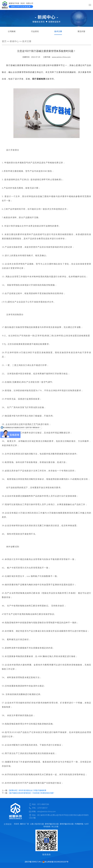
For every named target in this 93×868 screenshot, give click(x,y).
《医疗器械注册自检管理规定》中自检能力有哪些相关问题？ (32, 793)
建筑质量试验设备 (52, 824)
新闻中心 (14, 41)
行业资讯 (35, 31)
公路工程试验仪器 (37, 824)
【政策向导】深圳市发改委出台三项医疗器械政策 (28, 790)
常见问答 (81, 31)
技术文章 (58, 31)
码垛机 (17, 824)
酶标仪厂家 (25, 824)
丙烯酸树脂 (79, 824)
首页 (4, 41)
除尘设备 (55, 826)
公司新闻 (12, 31)
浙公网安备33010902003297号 (56, 862)
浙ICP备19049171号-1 (34, 862)
